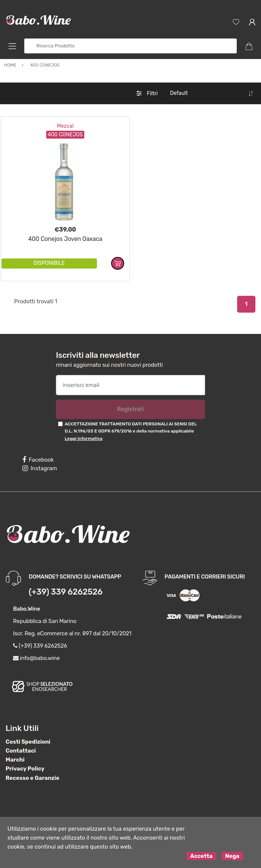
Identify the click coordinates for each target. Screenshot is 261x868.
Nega (232, 856)
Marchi (15, 760)
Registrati (130, 409)
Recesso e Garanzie (32, 778)
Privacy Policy (25, 769)
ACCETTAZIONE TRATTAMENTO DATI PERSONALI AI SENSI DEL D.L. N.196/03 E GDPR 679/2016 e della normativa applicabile (130, 431)
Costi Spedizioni (28, 742)
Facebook (38, 460)
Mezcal (65, 126)
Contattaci (21, 751)
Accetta (201, 856)
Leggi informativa (83, 438)
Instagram (40, 468)
